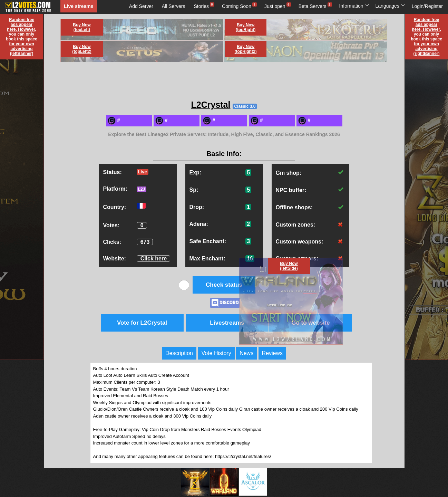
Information (354, 6)
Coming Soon (237, 6)
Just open (275, 6)
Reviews (272, 353)
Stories (202, 6)
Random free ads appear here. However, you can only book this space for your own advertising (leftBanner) (22, 37)
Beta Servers (313, 6)
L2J (142, 189)
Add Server (141, 6)
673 (145, 242)
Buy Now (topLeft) (82, 27)
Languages (390, 6)
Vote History (216, 353)
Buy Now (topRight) (246, 27)
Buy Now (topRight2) (246, 49)
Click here (154, 259)
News (246, 353)
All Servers (174, 6)
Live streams (79, 6)
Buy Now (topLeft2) (82, 49)
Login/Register (427, 6)
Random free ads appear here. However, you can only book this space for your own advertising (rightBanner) (426, 37)
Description (179, 353)
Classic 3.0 (245, 106)
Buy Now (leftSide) (289, 266)
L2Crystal (211, 105)
